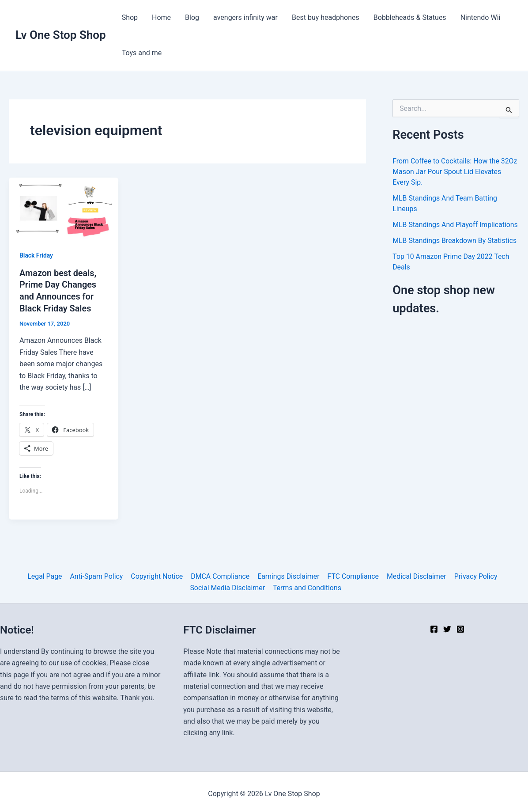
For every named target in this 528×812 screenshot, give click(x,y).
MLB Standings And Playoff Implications (456, 225)
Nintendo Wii (481, 17)
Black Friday (36, 255)
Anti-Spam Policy (97, 575)
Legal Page (46, 575)
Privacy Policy (474, 575)
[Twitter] (447, 628)
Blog (192, 17)
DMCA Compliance (220, 575)
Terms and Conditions (307, 586)
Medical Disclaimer (415, 575)
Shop (130, 17)
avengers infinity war (245, 17)
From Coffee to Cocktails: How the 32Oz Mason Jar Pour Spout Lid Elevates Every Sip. (455, 172)
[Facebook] (434, 628)
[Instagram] (460, 628)
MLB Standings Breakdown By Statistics (455, 241)
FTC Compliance (352, 575)
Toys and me (142, 53)
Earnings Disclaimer (288, 575)
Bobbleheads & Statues (410, 17)
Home (161, 17)
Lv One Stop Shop (61, 35)
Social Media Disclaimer (228, 586)
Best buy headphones (326, 17)
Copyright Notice (157, 575)
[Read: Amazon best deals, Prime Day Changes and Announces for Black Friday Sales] (64, 208)
